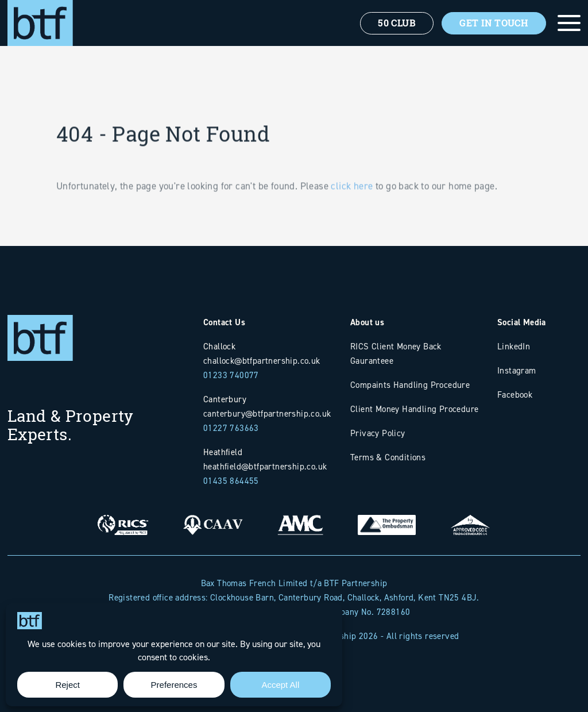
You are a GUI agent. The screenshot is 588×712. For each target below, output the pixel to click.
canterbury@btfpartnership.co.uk (267, 413)
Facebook (515, 395)
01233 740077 (231, 375)
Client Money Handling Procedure (414, 409)
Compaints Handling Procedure (410, 385)
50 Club (397, 23)
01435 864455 (231, 481)
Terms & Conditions (388, 457)
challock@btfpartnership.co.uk (262, 361)
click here (352, 200)
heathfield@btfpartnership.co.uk (265, 466)
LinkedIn (514, 346)
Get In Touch (494, 23)
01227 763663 (231, 428)
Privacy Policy (378, 433)
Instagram (517, 370)
